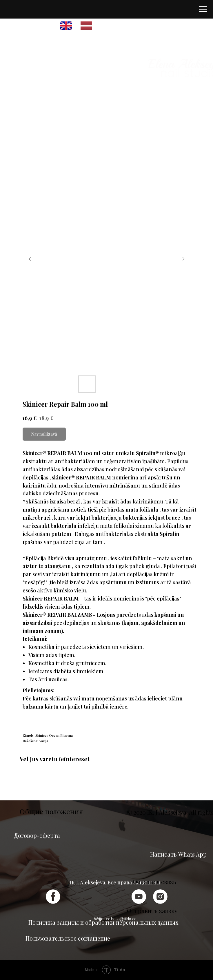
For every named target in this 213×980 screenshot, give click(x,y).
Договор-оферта (37, 835)
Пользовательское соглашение (68, 938)
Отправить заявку (152, 911)
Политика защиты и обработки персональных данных (103, 922)
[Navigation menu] (203, 9)
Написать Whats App (178, 854)
